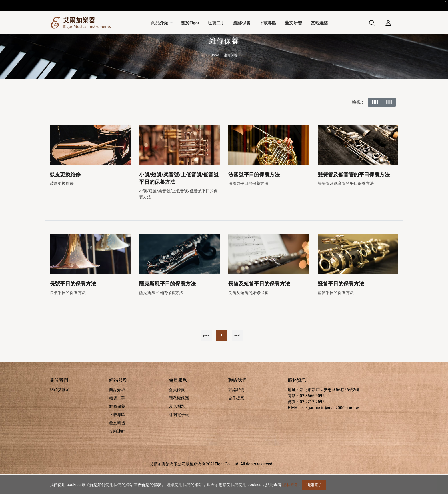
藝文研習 (117, 443)
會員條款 (177, 409)
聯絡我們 (236, 409)
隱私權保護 (179, 418)
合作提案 (236, 418)
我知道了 (314, 485)
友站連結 (117, 451)
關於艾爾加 (60, 409)
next (237, 355)
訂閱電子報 (179, 434)
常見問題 (177, 426)
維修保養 (117, 426)
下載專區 (117, 434)
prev (206, 355)
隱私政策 (290, 485)
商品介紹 (117, 409)
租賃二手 (117, 418)
